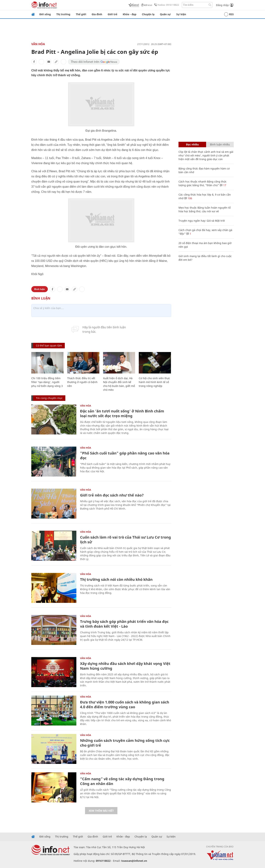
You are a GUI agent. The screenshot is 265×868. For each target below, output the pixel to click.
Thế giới (81, 14)
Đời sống (45, 14)
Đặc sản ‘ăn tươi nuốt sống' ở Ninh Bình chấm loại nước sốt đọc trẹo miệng (122, 413)
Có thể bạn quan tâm (49, 345)
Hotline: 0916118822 (166, 5)
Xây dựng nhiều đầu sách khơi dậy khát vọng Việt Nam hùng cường (125, 666)
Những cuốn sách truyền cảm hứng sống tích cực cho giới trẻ (125, 743)
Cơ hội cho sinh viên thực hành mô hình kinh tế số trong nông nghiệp (154, 382)
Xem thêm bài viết (101, 811)
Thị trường (63, 14)
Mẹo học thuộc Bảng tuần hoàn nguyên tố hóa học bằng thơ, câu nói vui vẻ (205, 209)
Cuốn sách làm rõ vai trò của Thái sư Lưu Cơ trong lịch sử (126, 540)
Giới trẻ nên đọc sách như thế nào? (112, 495)
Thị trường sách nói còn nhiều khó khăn (116, 579)
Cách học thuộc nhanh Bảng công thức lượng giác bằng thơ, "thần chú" (203, 183)
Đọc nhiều (192, 144)
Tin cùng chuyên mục (49, 398)
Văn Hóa (38, 44)
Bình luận (40, 289)
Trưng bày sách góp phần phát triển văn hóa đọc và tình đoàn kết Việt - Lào (124, 624)
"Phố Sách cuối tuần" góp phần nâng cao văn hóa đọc (125, 455)
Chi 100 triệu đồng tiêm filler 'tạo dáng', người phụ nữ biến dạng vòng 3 (47, 382)
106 (188, 198)
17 (223, 185)
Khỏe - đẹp (130, 14)
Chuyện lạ (148, 14)
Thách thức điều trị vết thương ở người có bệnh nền (82, 382)
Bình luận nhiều (220, 144)
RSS (229, 14)
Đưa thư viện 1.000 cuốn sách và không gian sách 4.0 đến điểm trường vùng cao (125, 704)
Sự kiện (181, 14)
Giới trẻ (112, 14)
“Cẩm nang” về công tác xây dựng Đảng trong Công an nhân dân (122, 781)
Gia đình (97, 14)
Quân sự (165, 14)
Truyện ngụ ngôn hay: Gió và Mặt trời (202, 221)
